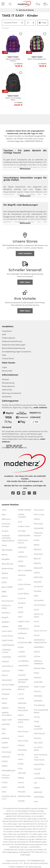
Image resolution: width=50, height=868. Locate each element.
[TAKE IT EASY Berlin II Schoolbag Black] (13, 82)
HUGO (21, 589)
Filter (43, 23)
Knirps (21, 647)
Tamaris (37, 691)
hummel (22, 598)
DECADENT (7, 680)
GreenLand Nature (23, 541)
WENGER (38, 792)
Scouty (37, 626)
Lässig (21, 670)
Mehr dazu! (25, 282)
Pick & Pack (39, 510)
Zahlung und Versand (11, 393)
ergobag (5, 738)
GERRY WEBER (24, 510)
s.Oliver (37, 656)
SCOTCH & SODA (38, 615)
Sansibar (38, 591)
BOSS (4, 582)
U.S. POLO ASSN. (38, 749)
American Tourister (6, 525)
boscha (5, 578)
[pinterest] (36, 493)
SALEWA (38, 582)
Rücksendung (8, 383)
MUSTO (21, 755)
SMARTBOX (39, 647)
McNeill (21, 745)
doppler (5, 708)
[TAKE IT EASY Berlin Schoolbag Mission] (13, 44)
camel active (7, 636)
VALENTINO (39, 764)
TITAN (36, 722)
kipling (21, 638)
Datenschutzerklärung (12, 341)
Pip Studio (38, 524)
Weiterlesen (25, 169)
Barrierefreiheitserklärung (13, 348)
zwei (36, 801)
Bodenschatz (7, 568)
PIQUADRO (39, 528)
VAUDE (37, 774)
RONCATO (38, 568)
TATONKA (38, 696)
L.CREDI (21, 652)
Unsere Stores (8, 358)
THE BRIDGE (39, 705)
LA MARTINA (23, 661)
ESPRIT (5, 743)
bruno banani (8, 601)
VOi (35, 783)
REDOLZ (38, 549)
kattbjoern (22, 633)
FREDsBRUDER (8, 771)
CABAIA (5, 627)
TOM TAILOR (39, 733)
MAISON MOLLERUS (23, 709)
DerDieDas (7, 689)
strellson (38, 677)
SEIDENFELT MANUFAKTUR (40, 641)
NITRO (21, 764)
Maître (21, 715)
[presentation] (11, 4)
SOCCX (37, 652)
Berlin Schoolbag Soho (37, 58)
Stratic (37, 673)
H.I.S (20, 580)
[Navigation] (3, 4)
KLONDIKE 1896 (25, 642)
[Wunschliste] (38, 4)
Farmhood (6, 752)
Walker (37, 787)
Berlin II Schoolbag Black (13, 97)
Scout (36, 621)
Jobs (4, 355)
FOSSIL (5, 761)
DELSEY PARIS (8, 685)
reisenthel (38, 554)
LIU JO (21, 694)
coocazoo (6, 671)
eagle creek (7, 720)
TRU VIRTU (38, 743)
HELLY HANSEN (25, 570)
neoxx (20, 759)
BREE (4, 592)
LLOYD (21, 699)
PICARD (21, 801)
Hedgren (22, 566)
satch (36, 596)
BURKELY (6, 622)
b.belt (4, 545)
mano (20, 727)
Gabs (4, 792)
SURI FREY (38, 682)
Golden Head (24, 526)
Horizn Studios (24, 584)
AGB (4, 334)
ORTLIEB (22, 773)
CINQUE (5, 661)
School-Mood (40, 605)
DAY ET (5, 675)
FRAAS (5, 766)
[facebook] (14, 493)
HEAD (21, 561)
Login (5, 367)
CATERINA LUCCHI (6, 651)
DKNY (4, 703)
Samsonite (39, 586)
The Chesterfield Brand (41, 711)
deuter (5, 699)
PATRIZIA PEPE (24, 796)
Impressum (7, 331)
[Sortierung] (13, 23)
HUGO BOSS (23, 594)
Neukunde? (7, 371)
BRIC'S (5, 596)
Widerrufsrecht (9, 338)
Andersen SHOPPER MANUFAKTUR (8, 538)
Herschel (22, 575)
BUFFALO (6, 613)
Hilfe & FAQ (7, 390)
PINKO (37, 519)
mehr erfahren (40, 407)
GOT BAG (22, 531)
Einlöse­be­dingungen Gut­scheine (17, 352)
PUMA (37, 540)
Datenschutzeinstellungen (14, 345)
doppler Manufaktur (7, 714)
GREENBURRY (24, 536)
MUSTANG (22, 750)
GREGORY (22, 547)
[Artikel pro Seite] (30, 23)
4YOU (4, 510)
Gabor (4, 787)
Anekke (5, 531)
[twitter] (20, 493)
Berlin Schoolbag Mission (13, 59)
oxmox (21, 782)
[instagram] (30, 493)
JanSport (22, 603)
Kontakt (5, 379)
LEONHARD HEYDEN (23, 681)
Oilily (20, 768)
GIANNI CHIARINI (22, 516)
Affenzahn (6, 519)
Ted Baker (38, 701)
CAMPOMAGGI (8, 645)
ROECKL (38, 563)
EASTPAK (6, 724)
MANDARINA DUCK (24, 721)
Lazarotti (22, 675)
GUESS (21, 552)
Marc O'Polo (23, 741)
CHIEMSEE (6, 657)
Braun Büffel (7, 587)
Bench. (5, 555)
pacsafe (21, 787)
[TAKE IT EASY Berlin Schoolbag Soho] (37, 44)
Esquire (5, 747)
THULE (37, 717)
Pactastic (22, 792)
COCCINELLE (8, 666)
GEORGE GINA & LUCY (9, 798)
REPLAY (37, 559)
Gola (20, 522)
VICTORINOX (39, 778)
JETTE (20, 608)
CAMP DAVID (7, 640)
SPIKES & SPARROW (38, 662)
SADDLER (38, 577)
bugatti (5, 617)
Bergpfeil (6, 559)
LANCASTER (23, 666)
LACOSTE (22, 656)
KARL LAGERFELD (23, 627)
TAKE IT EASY (40, 687)
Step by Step (39, 668)
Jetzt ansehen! (25, 253)
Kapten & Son (24, 621)
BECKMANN (7, 550)
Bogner (5, 573)
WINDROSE (39, 797)
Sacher (37, 572)
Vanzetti (37, 769)
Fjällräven (6, 757)
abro (4, 514)
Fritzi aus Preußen (6, 776)
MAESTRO (22, 703)
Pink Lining (39, 514)
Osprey (21, 778)
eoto (4, 729)
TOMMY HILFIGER (38, 728)
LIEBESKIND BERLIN (23, 688)
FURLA (5, 782)
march (21, 736)
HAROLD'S (23, 557)
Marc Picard (23, 731)
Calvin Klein (7, 631)
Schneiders (39, 600)
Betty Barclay (8, 564)
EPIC (4, 733)
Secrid (37, 635)
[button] (21, 34)
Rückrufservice (8, 386)
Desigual (6, 694)
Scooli (36, 610)
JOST (20, 617)
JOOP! (21, 612)
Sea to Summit (40, 631)
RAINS (37, 545)
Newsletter (7, 397)
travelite (37, 738)
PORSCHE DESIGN (38, 534)
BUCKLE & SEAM (6, 607)
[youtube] (25, 493)
